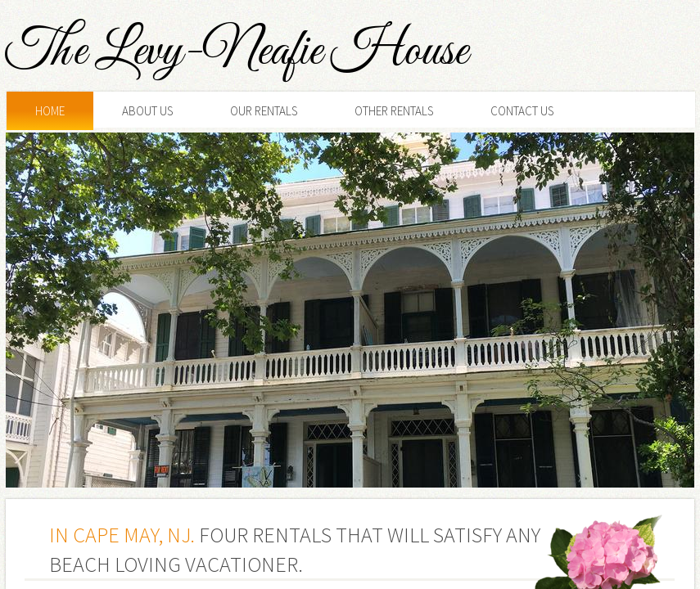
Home (50, 111)
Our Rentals (264, 111)
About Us (147, 111)
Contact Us (522, 111)
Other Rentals (394, 111)
